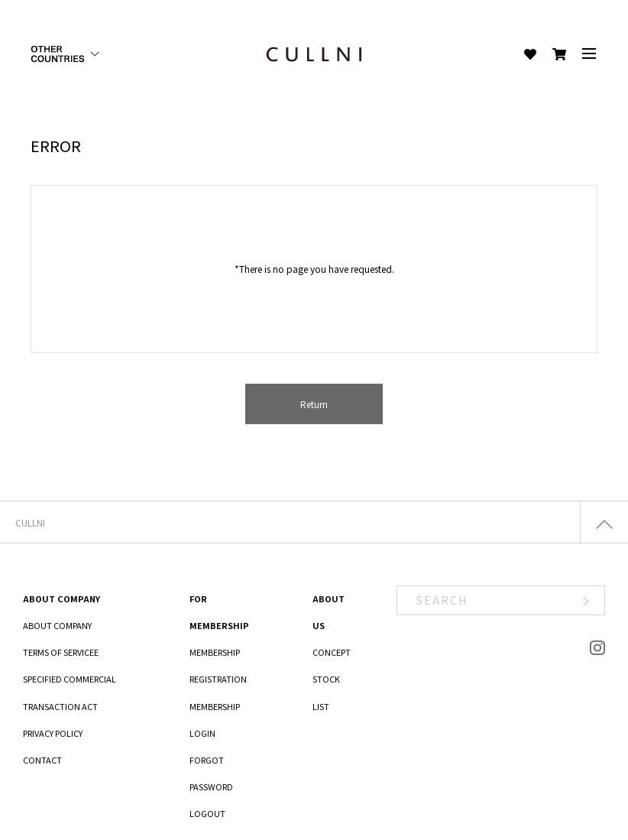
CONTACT (42, 760)
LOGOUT (207, 813)
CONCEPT (332, 652)
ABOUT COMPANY (57, 625)
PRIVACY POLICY (53, 733)
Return (314, 404)
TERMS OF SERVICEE (61, 652)
